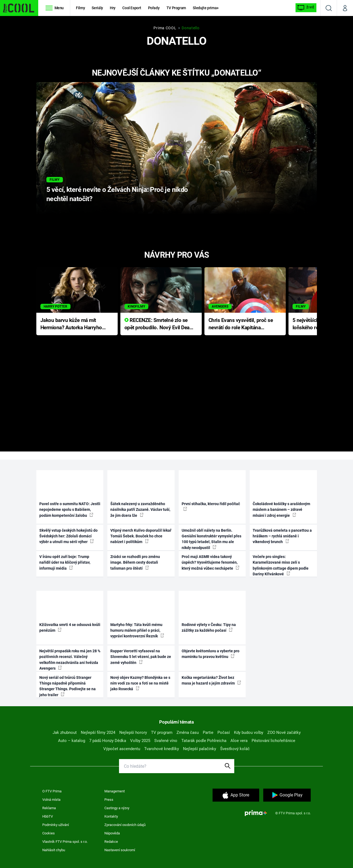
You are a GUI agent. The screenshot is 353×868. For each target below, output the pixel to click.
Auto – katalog (72, 741)
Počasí (224, 733)
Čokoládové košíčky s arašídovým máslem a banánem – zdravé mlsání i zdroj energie (281, 510)
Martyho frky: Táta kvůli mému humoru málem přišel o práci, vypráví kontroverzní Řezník (137, 630)
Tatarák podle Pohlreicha (204, 741)
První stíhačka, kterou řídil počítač (211, 506)
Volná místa (51, 800)
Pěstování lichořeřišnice (273, 741)
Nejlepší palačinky (200, 749)
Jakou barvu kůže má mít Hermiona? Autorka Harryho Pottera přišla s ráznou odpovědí (71, 324)
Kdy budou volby (249, 733)
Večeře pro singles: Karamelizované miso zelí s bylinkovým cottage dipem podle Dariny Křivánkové (281, 565)
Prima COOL (165, 28)
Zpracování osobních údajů (125, 825)
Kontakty (111, 816)
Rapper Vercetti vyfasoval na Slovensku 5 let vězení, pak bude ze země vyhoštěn (141, 657)
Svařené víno (166, 741)
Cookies (49, 833)
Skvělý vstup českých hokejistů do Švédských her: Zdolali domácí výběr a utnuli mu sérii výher (68, 536)
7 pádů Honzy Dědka (108, 741)
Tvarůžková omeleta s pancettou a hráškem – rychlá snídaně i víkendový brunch (282, 536)
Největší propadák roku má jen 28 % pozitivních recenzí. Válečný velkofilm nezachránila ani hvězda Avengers (70, 660)
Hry (113, 8)
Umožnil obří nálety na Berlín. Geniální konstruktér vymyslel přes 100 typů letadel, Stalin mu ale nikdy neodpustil (211, 539)
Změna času (188, 733)
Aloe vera (239, 741)
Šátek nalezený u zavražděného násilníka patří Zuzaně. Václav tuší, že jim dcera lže (140, 510)
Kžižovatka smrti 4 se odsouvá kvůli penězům (70, 627)
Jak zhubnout (65, 733)
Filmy (80, 8)
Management (115, 791)
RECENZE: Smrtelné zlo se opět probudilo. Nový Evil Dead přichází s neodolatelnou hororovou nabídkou (158, 324)
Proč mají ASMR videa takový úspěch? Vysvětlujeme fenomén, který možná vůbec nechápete (211, 562)
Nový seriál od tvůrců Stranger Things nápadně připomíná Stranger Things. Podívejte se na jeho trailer (68, 686)
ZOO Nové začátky (284, 733)
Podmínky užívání (56, 825)
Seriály (97, 8)
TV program (162, 733)
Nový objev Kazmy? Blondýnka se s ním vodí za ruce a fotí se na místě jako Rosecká (140, 683)
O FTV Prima (52, 791)
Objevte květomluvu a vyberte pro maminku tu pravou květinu (211, 654)
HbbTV (48, 816)
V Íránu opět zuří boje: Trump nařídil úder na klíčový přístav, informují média (65, 562)
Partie (208, 733)
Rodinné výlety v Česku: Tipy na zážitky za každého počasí (209, 627)
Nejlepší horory (133, 733)
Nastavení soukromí (120, 850)
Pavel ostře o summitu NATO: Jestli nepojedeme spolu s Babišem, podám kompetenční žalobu (70, 510)
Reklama (49, 808)
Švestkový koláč (235, 749)
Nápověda (112, 833)
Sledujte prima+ (206, 8)
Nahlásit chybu (54, 850)
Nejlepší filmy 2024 (98, 733)
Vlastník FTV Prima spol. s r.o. (65, 842)
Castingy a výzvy (117, 808)
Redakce (111, 842)
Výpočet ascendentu (122, 749)
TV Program (176, 8)
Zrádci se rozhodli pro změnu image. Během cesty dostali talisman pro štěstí (135, 562)
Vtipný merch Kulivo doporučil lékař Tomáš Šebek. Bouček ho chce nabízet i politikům (141, 536)
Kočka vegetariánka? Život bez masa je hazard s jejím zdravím (211, 680)
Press (109, 800)
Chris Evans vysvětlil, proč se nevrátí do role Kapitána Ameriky (241, 324)
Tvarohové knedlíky (162, 749)
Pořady (154, 8)
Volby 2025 (140, 741)
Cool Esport (132, 8)
